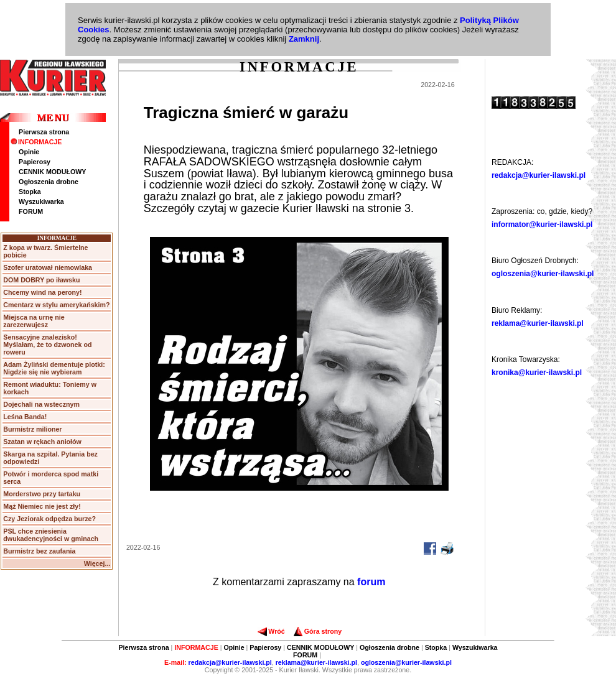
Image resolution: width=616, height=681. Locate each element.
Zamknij (304, 39)
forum (371, 582)
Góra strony (318, 631)
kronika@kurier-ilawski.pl (537, 373)
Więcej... (97, 563)
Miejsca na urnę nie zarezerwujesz (34, 321)
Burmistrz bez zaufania (39, 551)
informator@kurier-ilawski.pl (542, 225)
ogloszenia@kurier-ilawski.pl (543, 274)
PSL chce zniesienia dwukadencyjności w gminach (51, 535)
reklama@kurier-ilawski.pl (538, 323)
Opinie (29, 152)
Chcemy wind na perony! (42, 292)
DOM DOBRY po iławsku (41, 280)
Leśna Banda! (25, 417)
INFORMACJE (36, 142)
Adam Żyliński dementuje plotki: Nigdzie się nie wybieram (54, 368)
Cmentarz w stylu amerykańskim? (56, 305)
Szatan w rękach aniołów (42, 442)
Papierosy (35, 162)
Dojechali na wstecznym (41, 404)
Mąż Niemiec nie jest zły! (42, 506)
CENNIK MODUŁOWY (52, 172)
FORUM (31, 211)
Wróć (271, 631)
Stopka (30, 192)
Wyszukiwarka (41, 202)
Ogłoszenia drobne (49, 182)
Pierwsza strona (44, 132)
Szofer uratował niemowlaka (48, 267)
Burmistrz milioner (32, 429)
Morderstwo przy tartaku (42, 494)
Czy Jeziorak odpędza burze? (49, 519)
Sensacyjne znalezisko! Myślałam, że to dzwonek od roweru (47, 345)
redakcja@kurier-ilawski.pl (539, 175)
